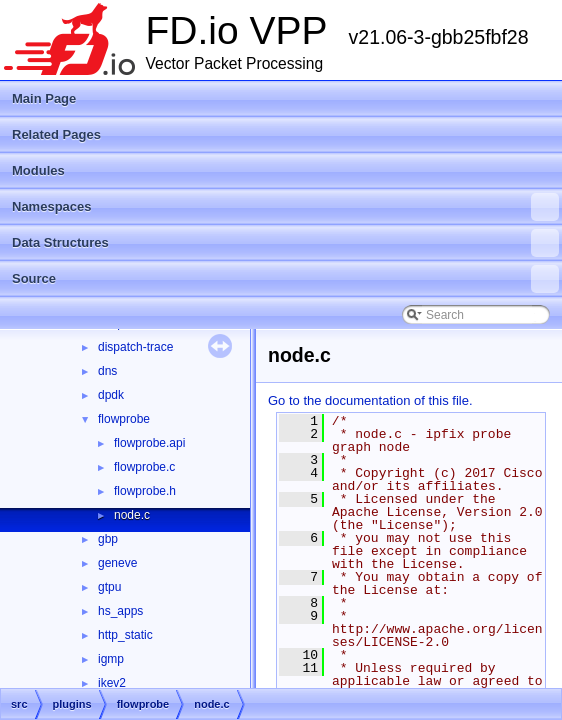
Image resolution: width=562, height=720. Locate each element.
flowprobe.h (145, 491)
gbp (108, 539)
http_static (125, 635)
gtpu (109, 587)
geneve (117, 563)
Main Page (44, 98)
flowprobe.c (144, 467)
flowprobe (124, 419)
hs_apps (120, 611)
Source (285, 279)
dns (107, 371)
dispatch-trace (135, 347)
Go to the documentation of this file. (370, 400)
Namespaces (285, 207)
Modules (38, 170)
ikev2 (112, 683)
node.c (132, 515)
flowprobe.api (149, 443)
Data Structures (285, 243)
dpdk (111, 395)
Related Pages (56, 134)
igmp (111, 659)
